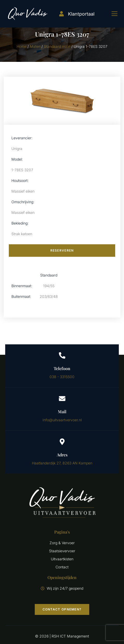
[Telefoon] (62, 355)
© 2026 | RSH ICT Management (62, 636)
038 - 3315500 (62, 377)
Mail (62, 412)
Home (22, 46)
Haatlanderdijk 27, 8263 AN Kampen (62, 463)
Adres (62, 455)
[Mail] (62, 399)
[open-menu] (111, 14)
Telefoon (62, 368)
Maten (35, 46)
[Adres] (62, 442)
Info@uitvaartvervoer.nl (62, 420)
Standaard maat (57, 46)
